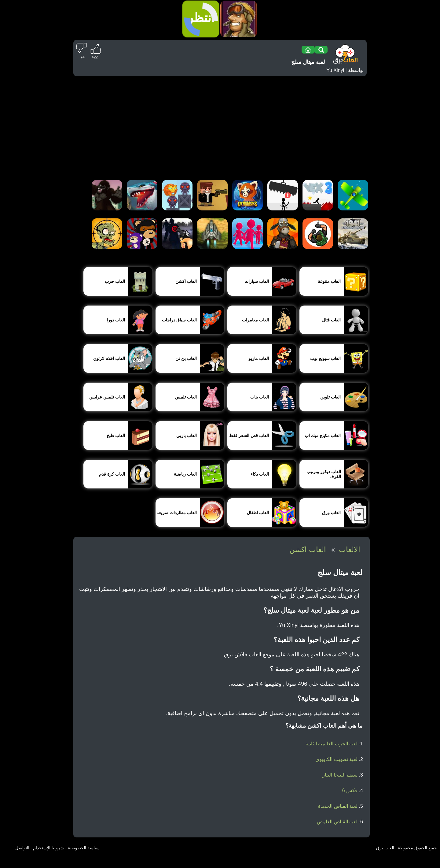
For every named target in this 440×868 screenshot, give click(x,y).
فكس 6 (350, 790)
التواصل (22, 848)
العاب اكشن (308, 549)
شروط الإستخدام (48, 848)
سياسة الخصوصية (84, 848)
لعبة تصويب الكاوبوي (336, 759)
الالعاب (350, 549)
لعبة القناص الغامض (337, 822)
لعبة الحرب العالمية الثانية (332, 744)
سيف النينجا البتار (340, 775)
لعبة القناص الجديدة (338, 806)
